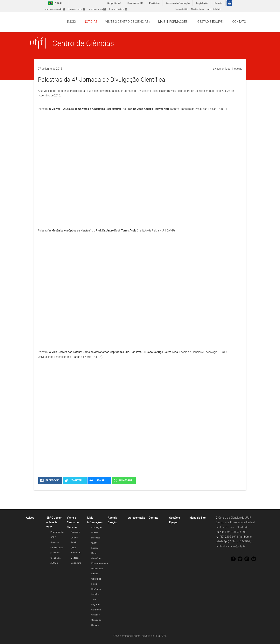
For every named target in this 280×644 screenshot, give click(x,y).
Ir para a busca (97, 9)
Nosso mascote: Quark (96, 538)
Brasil (55, 3)
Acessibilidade (214, 9)
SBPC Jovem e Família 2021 (54, 522)
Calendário (76, 563)
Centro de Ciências (83, 43)
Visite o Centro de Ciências (73, 522)
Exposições (97, 527)
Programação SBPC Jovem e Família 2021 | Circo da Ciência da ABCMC (57, 548)
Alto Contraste (198, 9)
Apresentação (137, 518)
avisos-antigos (222, 69)
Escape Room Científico (96, 553)
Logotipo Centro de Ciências (96, 610)
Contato (153, 518)
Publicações (97, 569)
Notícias (237, 69)
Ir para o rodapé (118, 9)
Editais (95, 574)
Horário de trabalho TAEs (96, 594)
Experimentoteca (100, 563)
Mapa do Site (182, 9)
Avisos (30, 518)
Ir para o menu (77, 9)
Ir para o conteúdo (55, 9)
